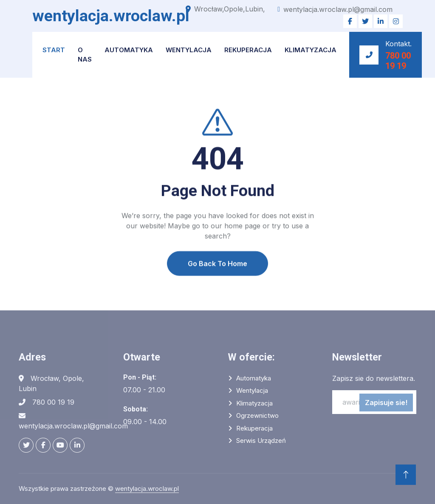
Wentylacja (189, 50)
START (54, 50)
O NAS (85, 55)
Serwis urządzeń (261, 441)
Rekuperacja (248, 50)
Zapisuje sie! (386, 403)
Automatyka (129, 50)
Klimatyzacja (311, 50)
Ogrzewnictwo (257, 415)
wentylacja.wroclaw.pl (147, 489)
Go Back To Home (217, 277)
